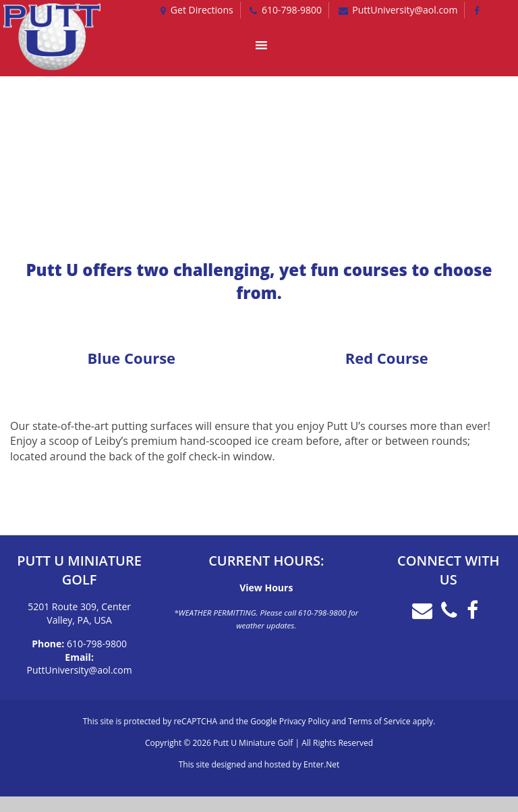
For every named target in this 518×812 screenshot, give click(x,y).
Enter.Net (321, 764)
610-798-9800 (97, 644)
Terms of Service (379, 721)
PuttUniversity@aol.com (80, 670)
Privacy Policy (305, 721)
